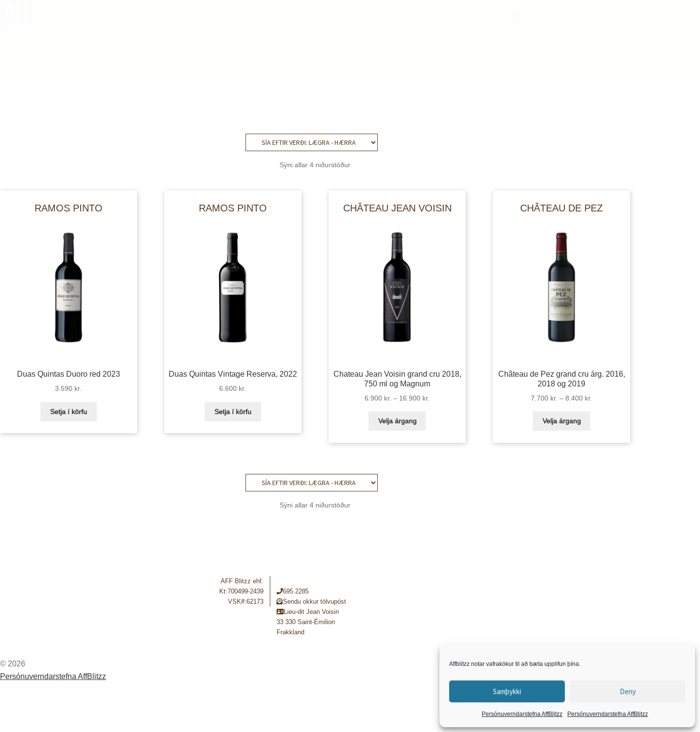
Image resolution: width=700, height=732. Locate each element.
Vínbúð (122, 66)
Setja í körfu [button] (69, 412)
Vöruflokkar (232, 66)
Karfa (376, 66)
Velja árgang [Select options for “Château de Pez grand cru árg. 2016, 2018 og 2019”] (562, 421)
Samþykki (507, 691)
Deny (628, 691)
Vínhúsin (167, 66)
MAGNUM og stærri (316, 66)
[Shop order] (312, 142)
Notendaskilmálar (557, 66)
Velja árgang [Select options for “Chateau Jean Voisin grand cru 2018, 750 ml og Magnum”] (397, 421)
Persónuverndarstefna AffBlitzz (522, 714)
